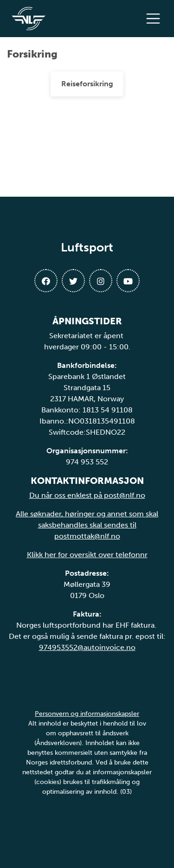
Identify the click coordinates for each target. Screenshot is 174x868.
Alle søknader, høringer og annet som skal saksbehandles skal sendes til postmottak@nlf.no (87, 525)
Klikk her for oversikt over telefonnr (87, 555)
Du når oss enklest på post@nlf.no (87, 495)
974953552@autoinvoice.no (87, 647)
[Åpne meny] (155, 19)
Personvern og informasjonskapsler (87, 714)
